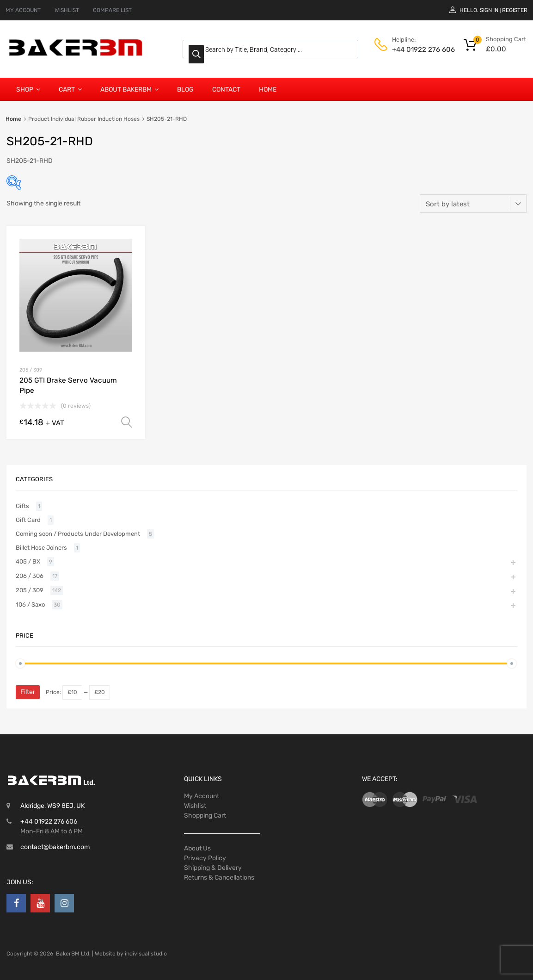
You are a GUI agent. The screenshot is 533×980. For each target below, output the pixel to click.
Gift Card (28, 520)
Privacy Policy (205, 858)
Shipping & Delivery (213, 868)
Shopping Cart (205, 816)
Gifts (22, 506)
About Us (197, 848)
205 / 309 (31, 370)
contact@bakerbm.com (55, 847)
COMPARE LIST (112, 10)
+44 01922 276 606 (415, 50)
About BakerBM (129, 89)
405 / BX (28, 561)
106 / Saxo (30, 605)
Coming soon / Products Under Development (78, 534)
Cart (70, 89)
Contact (226, 90)
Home (268, 90)
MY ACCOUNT (23, 10)
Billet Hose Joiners (41, 548)
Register (515, 10)
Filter (28, 692)
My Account (202, 796)
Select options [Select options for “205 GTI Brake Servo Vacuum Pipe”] (127, 422)
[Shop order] (473, 204)
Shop (28, 89)
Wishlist (195, 806)
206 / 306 (30, 576)
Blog (185, 90)
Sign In (489, 10)
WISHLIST (67, 10)
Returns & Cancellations (219, 878)
